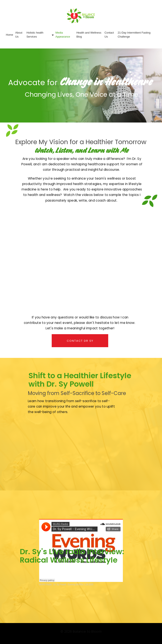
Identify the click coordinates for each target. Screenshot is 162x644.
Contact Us (109, 35)
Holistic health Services (35, 35)
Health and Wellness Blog (89, 35)
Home (10, 35)
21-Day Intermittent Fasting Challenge (134, 35)
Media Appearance (63, 35)
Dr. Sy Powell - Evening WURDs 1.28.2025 (73, 585)
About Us (19, 35)
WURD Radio (45, 585)
